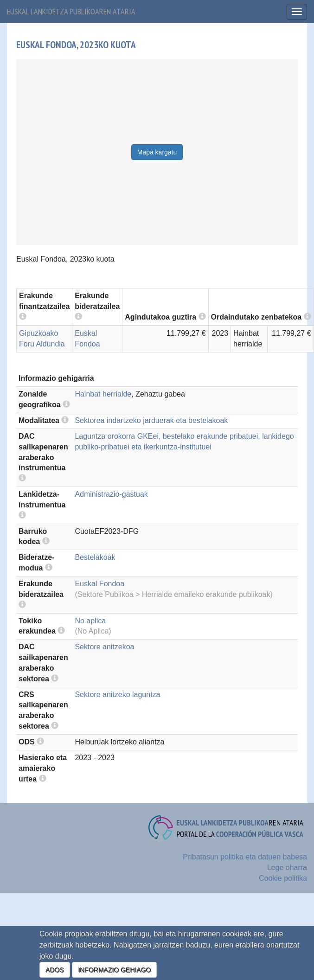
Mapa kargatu (157, 152)
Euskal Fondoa (99, 584)
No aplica (90, 621)
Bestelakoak (95, 557)
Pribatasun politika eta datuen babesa (245, 857)
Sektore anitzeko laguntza (117, 695)
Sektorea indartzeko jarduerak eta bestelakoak (151, 420)
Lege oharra (287, 868)
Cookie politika (283, 878)
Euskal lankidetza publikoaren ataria (71, 11)
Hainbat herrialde (103, 394)
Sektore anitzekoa (104, 647)
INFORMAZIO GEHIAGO (114, 970)
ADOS (55, 970)
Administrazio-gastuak (111, 494)
